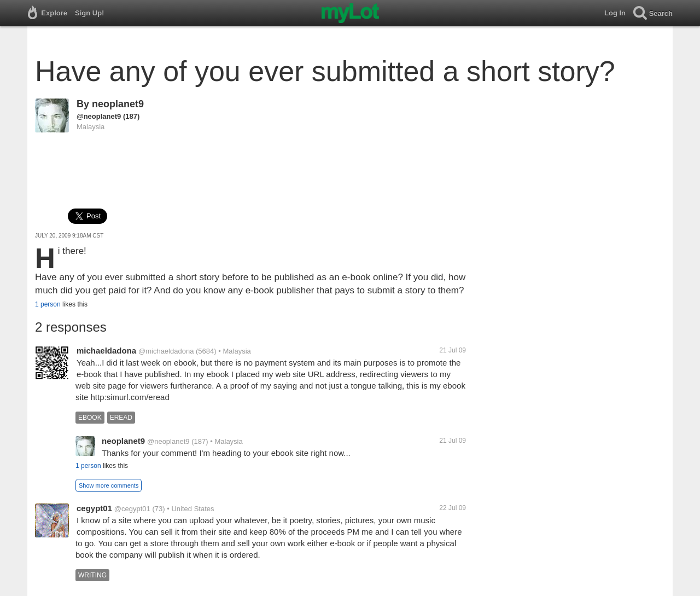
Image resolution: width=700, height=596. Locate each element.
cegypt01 (94, 508)
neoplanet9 (118, 104)
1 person (48, 304)
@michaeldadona (166, 351)
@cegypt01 (132, 509)
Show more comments (109, 485)
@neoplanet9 (99, 116)
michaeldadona (106, 351)
